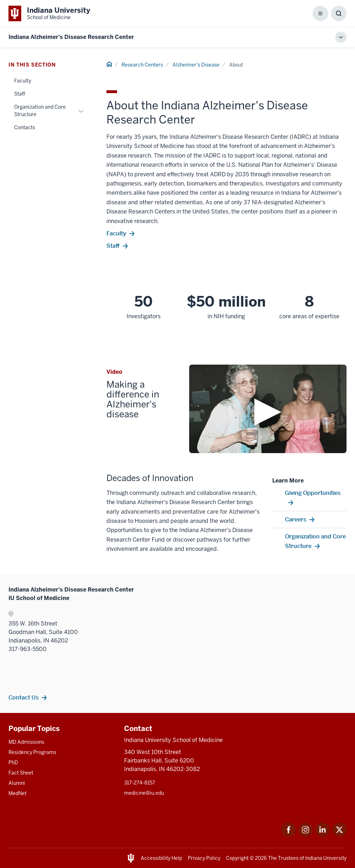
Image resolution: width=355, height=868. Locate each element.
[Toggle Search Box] (339, 13)
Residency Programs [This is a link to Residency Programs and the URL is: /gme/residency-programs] (32, 752)
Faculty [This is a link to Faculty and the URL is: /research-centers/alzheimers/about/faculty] (23, 81)
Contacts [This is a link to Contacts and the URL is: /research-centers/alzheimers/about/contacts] (25, 127)
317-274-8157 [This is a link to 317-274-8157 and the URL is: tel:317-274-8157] (140, 783)
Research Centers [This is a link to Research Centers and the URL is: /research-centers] (142, 65)
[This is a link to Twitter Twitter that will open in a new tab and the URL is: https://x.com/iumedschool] (339, 835)
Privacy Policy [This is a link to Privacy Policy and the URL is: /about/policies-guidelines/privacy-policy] (204, 858)
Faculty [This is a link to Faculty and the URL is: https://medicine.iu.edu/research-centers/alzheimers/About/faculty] (116, 233)
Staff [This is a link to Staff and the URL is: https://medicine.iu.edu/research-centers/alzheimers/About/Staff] (113, 246)
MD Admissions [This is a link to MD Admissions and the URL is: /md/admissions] (26, 742)
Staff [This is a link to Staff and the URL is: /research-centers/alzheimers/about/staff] (20, 94)
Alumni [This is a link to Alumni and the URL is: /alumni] (17, 783)
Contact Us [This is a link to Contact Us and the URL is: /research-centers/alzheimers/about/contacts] (24, 697)
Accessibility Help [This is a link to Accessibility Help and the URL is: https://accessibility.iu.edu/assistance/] (161, 858)
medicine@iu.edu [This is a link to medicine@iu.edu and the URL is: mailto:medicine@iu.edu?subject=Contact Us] (144, 793)
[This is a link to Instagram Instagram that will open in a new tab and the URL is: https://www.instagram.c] (305, 835)
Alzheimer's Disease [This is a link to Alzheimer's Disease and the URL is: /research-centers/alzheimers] (196, 65)
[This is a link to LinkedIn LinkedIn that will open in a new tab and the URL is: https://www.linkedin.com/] (322, 835)
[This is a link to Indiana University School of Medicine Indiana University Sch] (49, 13)
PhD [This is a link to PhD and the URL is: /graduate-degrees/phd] (13, 763)
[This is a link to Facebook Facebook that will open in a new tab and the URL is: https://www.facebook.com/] (289, 835)
